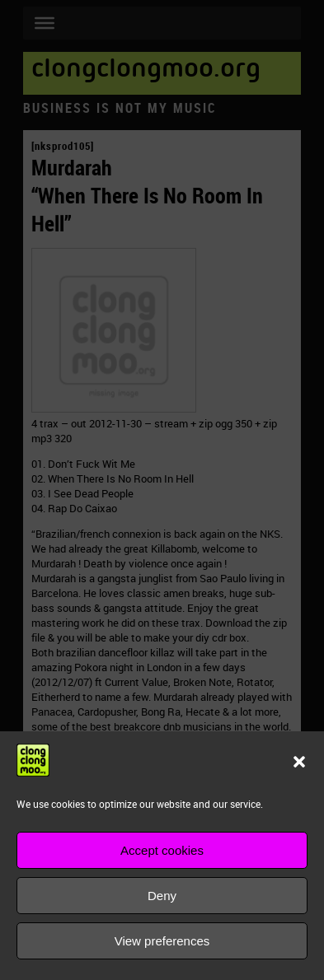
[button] (299, 762)
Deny (162, 896)
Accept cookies (162, 850)
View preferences (162, 941)
